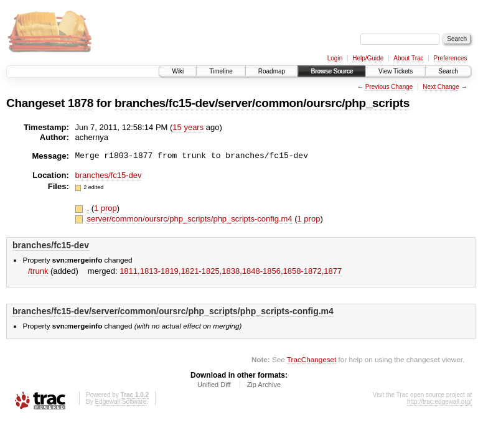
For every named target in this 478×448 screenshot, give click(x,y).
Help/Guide (368, 58)
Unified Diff (214, 385)
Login (335, 58)
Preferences (451, 58)
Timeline (221, 71)
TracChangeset (312, 359)
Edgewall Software (120, 402)
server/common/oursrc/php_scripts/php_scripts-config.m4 (190, 219)
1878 (81, 103)
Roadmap (272, 71)
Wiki (178, 71)
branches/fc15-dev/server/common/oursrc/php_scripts (262, 103)
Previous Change (389, 87)
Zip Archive (264, 385)
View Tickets (396, 71)
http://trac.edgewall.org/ (439, 402)
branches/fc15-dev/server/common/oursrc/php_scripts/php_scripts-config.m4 (173, 311)
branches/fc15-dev (109, 175)
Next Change (441, 87)
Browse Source (332, 71)
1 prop (105, 208)
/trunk (38, 271)
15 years (188, 127)
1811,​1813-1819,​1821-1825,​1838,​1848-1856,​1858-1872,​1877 (231, 271)
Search (448, 71)
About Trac (408, 58)
